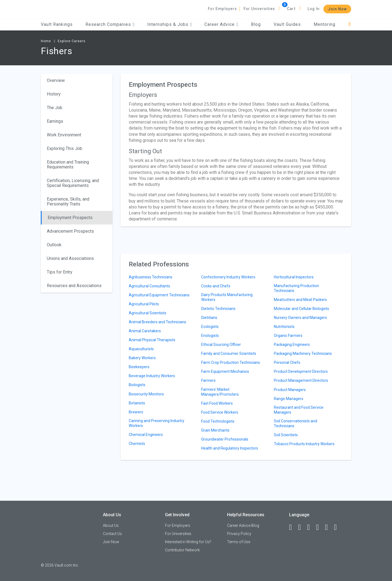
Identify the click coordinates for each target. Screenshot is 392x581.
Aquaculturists (141, 349)
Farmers (208, 380)
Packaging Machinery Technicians (303, 353)
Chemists (137, 444)
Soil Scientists (286, 435)
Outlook (54, 245)
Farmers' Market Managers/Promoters (220, 392)
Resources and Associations (74, 286)
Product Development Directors (301, 371)
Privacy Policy (239, 534)
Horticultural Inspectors (294, 277)
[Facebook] (293, 527)
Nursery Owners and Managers (300, 318)
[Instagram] (320, 527)
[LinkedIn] (302, 527)
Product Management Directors (301, 380)
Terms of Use (239, 542)
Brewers (136, 412)
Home (46, 41)
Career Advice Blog (243, 525)
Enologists (210, 336)
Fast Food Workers (217, 403)
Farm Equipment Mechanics (225, 371)
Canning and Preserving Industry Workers (157, 423)
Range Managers (289, 399)
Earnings (55, 121)
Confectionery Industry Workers (228, 277)
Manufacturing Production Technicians (296, 288)
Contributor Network (182, 550)
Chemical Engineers (146, 435)
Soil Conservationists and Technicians (295, 423)
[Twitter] (311, 527)
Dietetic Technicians (218, 309)
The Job (55, 108)
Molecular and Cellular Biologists (301, 309)
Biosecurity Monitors (146, 394)
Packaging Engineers (292, 345)
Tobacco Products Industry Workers (304, 444)
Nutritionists (284, 327)
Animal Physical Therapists (152, 340)
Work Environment (64, 135)
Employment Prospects (70, 218)
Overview (56, 80)
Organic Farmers (288, 336)
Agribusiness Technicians (151, 277)
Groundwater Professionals (225, 439)
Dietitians (209, 318)
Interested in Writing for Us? (188, 542)
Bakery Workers (142, 358)
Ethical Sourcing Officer (221, 345)
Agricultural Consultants (149, 286)
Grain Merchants (215, 430)
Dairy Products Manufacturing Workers (227, 297)
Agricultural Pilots (144, 304)
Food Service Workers (220, 412)
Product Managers (290, 390)
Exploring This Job (65, 148)
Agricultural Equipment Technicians (159, 295)
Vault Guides (287, 24)
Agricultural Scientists (148, 313)
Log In (314, 9)
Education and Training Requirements (68, 165)
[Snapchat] (338, 527)
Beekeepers (139, 367)
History (54, 94)
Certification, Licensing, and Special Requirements (73, 183)
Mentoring (324, 24)
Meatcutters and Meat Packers (300, 300)
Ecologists (210, 327)
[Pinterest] (329, 527)
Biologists (137, 385)
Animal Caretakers (145, 331)
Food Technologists (218, 421)
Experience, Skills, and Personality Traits (68, 202)
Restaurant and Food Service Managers (299, 410)
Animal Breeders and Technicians (157, 322)
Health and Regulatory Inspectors (230, 448)
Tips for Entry (60, 272)
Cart (291, 9)
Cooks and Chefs (216, 286)
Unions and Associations (70, 258)
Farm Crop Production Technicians (231, 362)
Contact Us (112, 534)
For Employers (222, 9)
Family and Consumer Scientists (229, 353)
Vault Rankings (57, 24)
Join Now (337, 9)
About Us (111, 525)
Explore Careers (72, 41)
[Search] (350, 24)
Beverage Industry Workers (152, 376)
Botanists (137, 403)
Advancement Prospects (70, 231)
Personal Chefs (287, 362)
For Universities (259, 9)
